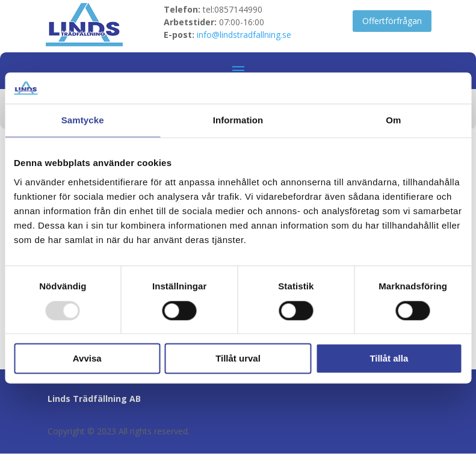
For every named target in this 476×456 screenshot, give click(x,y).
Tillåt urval (238, 359)
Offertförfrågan (392, 21)
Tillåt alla (389, 359)
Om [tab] (393, 121)
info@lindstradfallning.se (244, 35)
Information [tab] (238, 121)
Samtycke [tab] (83, 121)
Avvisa (87, 359)
